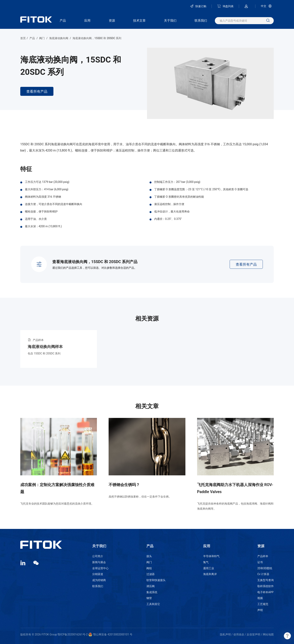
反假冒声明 (253, 634)
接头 (149, 556)
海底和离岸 (210, 574)
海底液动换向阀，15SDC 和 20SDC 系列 (97, 38)
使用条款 (239, 634)
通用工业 (209, 568)
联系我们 (201, 21)
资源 (112, 21)
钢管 (149, 598)
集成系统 (152, 592)
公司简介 (98, 556)
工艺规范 (263, 604)
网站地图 (268, 634)
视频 (260, 598)
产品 (63, 21)
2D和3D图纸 (265, 568)
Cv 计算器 (263, 574)
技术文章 (139, 21)
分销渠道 (98, 574)
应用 (87, 21)
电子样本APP (265, 592)
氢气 (206, 562)
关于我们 (170, 21)
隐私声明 (225, 634)
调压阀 (151, 586)
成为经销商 (99, 580)
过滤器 (151, 574)
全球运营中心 (100, 568)
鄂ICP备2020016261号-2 (73, 634)
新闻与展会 (99, 562)
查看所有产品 (37, 91)
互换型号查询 (266, 580)
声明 (260, 610)
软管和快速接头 (156, 580)
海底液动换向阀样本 (45, 347)
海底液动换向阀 (59, 38)
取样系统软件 (266, 586)
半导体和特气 (211, 556)
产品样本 (263, 556)
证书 (260, 562)
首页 (23, 38)
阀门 (42, 38)
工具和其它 (153, 604)
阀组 (149, 568)
